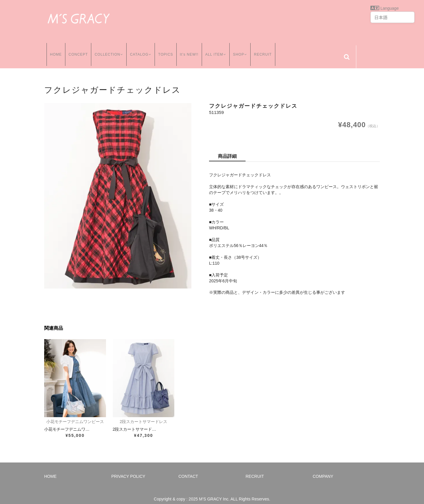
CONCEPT (76, 50)
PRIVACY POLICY (128, 469)
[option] (118, 189)
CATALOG (140, 50)
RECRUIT (266, 50)
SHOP (242, 50)
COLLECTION (107, 50)
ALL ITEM (217, 50)
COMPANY (323, 469)
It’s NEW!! (189, 50)
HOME (54, 50)
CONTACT (188, 469)
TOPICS (166, 50)
